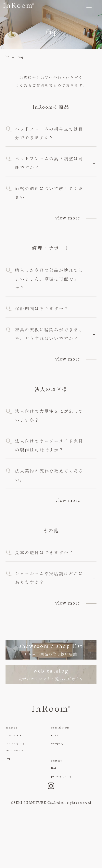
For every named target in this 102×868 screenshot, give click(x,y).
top (9, 57)
